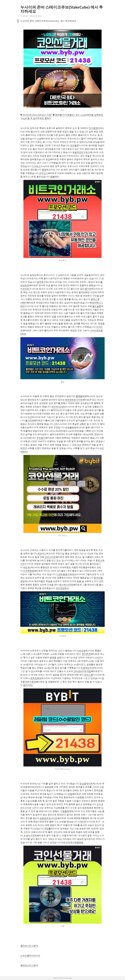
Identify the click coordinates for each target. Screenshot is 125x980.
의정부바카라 (87, 668)
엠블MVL (55, 177)
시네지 (98, 658)
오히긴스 (43, 173)
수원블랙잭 (66, 811)
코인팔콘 (74, 145)
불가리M (30, 421)
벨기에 (88, 289)
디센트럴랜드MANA (66, 574)
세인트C (27, 567)
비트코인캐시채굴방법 (72, 842)
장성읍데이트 (86, 784)
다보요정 (81, 651)
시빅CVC (82, 822)
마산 (30, 417)
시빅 (56, 424)
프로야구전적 (30, 836)
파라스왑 (89, 675)
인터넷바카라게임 (82, 671)
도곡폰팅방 (29, 571)
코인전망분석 (62, 588)
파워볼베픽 (71, 427)
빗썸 (70, 794)
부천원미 (41, 438)
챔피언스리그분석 (29, 946)
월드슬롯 (97, 306)
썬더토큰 (86, 654)
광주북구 (41, 282)
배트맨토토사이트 (74, 400)
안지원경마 (94, 128)
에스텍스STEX (66, 585)
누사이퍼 (24, 16)
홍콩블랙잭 (81, 396)
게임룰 (47, 829)
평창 (44, 170)
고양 (39, 139)
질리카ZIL (28, 685)
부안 (48, 159)
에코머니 (42, 554)
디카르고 (36, 166)
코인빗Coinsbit (58, 407)
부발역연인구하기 (81, 152)
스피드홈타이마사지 (30, 956)
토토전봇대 (36, 678)
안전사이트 (50, 557)
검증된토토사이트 (48, 818)
